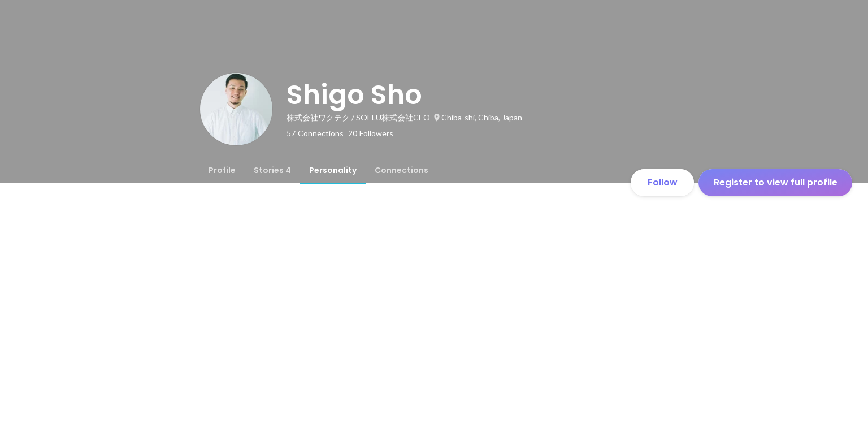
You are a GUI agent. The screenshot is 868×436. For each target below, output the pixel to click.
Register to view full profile (776, 182)
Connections (402, 170)
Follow (663, 182)
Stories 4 (272, 170)
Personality (333, 170)
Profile (222, 170)
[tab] (222, 170)
